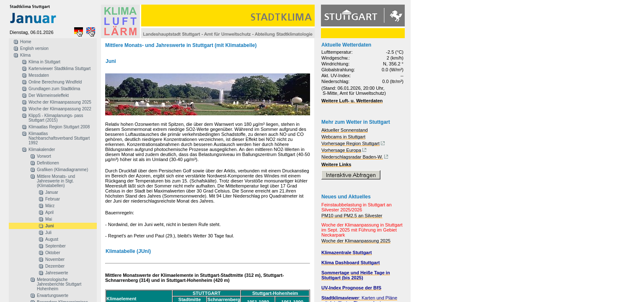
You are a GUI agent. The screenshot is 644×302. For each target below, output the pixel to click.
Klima (25, 55)
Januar (52, 192)
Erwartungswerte (53, 295)
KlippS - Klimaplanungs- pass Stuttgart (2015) (56, 118)
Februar (53, 199)
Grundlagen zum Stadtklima (54, 89)
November (55, 259)
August (52, 239)
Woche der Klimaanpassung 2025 (60, 102)
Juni (50, 226)
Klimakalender (42, 150)
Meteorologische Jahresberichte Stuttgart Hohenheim (59, 284)
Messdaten (39, 75)
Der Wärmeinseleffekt (49, 95)
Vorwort (44, 156)
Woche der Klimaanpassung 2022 (60, 109)
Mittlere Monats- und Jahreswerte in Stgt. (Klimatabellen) (56, 181)
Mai (49, 219)
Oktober (53, 253)
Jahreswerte (57, 273)
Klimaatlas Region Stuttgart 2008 (59, 127)
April (49, 212)
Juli (48, 233)
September (56, 246)
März (50, 206)
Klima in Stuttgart (44, 62)
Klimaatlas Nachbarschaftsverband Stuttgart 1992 (59, 138)
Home (26, 42)
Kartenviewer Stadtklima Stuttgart (59, 69)
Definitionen (48, 163)
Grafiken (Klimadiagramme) (62, 170)
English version (34, 48)
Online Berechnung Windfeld (55, 82)
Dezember (55, 266)
